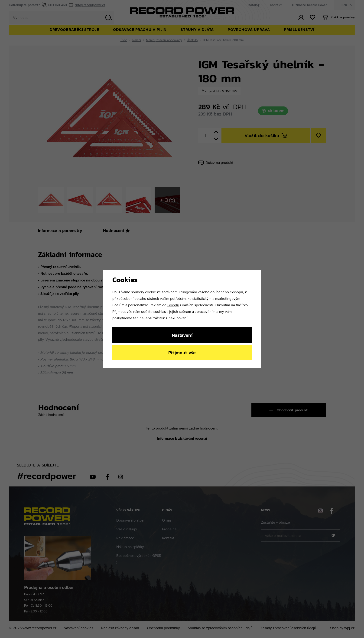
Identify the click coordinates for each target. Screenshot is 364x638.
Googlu (173, 305)
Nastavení (182, 335)
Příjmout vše (182, 352)
